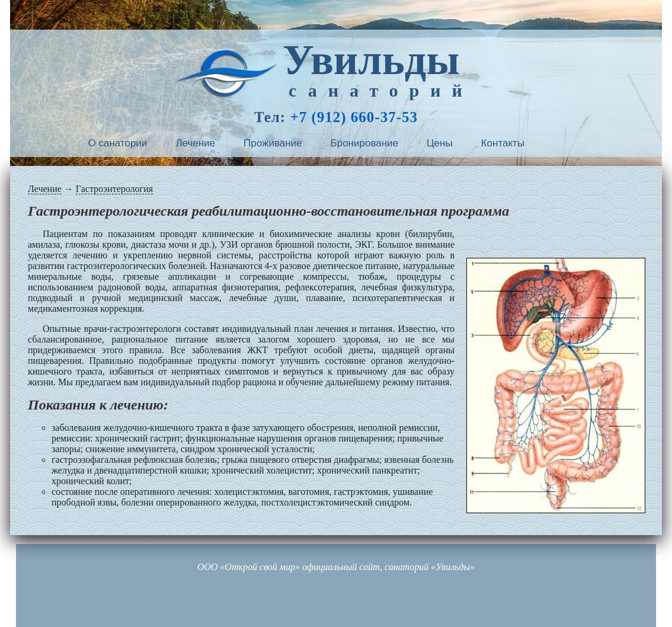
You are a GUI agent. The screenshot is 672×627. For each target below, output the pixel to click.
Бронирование (365, 143)
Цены (440, 143)
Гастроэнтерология (114, 189)
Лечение (195, 143)
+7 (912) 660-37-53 (354, 117)
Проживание (273, 143)
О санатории (118, 143)
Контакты (503, 143)
